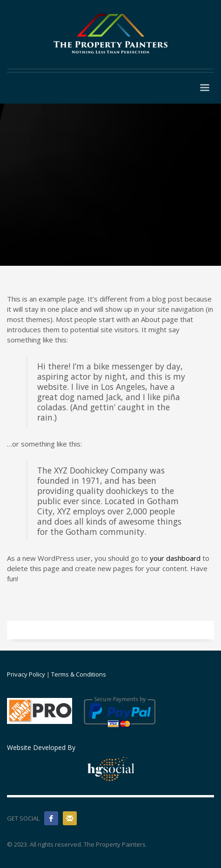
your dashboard (175, 558)
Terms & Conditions (79, 674)
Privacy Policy (26, 674)
